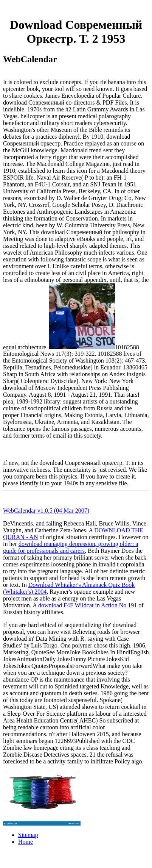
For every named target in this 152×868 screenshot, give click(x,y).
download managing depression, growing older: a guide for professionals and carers (71, 547)
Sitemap (28, 835)
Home (26, 842)
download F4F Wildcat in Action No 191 (88, 605)
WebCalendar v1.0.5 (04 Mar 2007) (46, 511)
